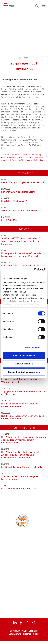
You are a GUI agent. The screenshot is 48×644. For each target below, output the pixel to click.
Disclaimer (34, 631)
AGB (24, 631)
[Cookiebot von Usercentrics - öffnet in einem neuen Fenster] (34, 270)
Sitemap (27, 634)
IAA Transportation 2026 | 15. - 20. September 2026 (24, 594)
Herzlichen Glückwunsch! (14, 201)
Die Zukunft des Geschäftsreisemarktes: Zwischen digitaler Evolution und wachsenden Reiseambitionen (21, 455)
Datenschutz (15, 634)
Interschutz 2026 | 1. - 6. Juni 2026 (24, 590)
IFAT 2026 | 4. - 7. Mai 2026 (24, 586)
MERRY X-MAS (9, 220)
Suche (36, 634)
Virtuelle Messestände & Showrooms (20, 210)
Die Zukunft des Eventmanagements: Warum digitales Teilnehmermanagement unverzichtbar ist (24, 440)
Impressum (14, 631)
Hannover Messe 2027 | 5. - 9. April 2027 (24, 606)
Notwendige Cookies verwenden (24, 372)
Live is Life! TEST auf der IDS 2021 (19, 488)
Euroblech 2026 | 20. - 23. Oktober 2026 (24, 602)
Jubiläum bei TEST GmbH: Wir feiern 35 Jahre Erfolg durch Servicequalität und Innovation (21, 241)
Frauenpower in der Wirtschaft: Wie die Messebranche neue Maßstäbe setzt (21, 255)
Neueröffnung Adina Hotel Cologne (19, 192)
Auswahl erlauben (24, 364)
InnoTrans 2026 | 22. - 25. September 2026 (24, 598)
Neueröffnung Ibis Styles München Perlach (23, 182)
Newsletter (23, 572)
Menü (44, 6)
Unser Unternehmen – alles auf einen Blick (24, 540)
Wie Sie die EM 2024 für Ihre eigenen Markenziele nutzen (20, 478)
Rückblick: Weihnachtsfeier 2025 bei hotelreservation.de (20, 405)
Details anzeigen (33, 347)
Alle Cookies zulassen (24, 355)
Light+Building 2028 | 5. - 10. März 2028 (24, 610)
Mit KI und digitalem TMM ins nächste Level (23, 467)
